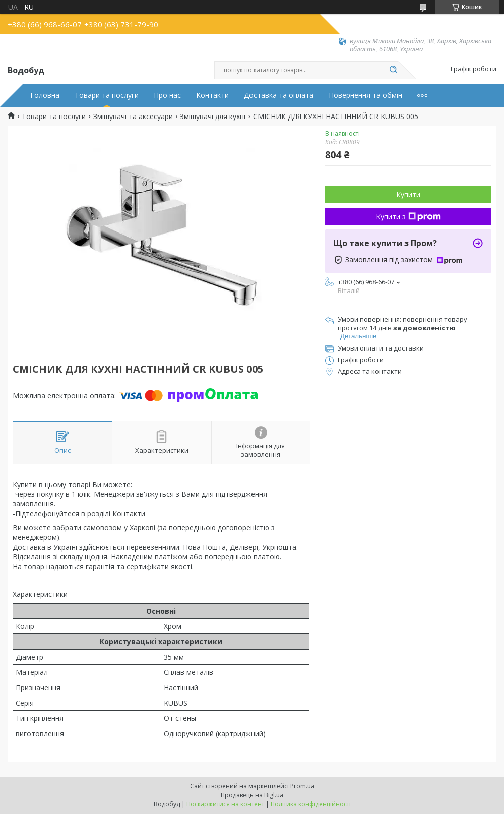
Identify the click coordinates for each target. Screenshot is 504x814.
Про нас (167, 95)
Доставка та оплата (279, 95)
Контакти (212, 95)
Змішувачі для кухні (213, 117)
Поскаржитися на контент (225, 804)
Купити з (408, 217)
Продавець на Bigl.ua (252, 795)
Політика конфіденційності (311, 804)
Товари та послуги (107, 95)
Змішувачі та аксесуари (133, 117)
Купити (408, 194)
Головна (45, 95)
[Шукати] (393, 70)
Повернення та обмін (365, 95)
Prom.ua (302, 786)
